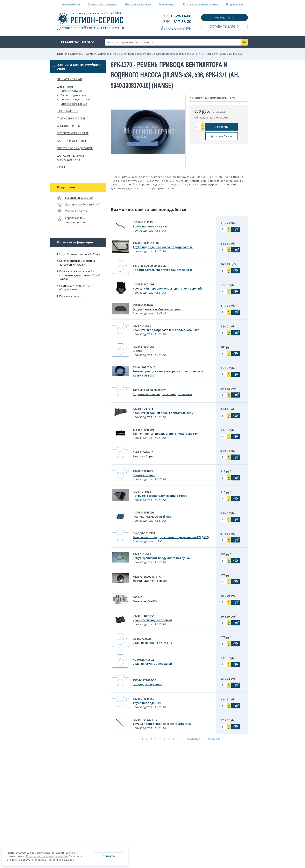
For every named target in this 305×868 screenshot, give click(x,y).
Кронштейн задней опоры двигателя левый (164, 413)
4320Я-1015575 (143, 222)
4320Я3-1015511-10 (146, 243)
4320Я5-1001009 (143, 284)
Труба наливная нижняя (150, 226)
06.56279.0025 (142, 639)
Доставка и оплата (138, 4)
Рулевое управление (73, 133)
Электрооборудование (75, 148)
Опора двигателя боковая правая (157, 309)
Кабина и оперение (72, 141)
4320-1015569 (142, 554)
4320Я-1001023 (143, 471)
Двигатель (65, 86)
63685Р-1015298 (143, 430)
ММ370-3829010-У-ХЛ (148, 577)
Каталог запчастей (75, 42)
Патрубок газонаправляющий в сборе (160, 496)
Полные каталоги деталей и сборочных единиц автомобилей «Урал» (80, 275)
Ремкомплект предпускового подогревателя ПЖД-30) (171, 537)
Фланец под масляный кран (153, 516)
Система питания (71, 91)
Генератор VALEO (145, 601)
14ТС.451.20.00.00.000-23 (149, 390)
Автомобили (71, 4)
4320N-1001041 (143, 409)
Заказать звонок (176, 27)
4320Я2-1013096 (143, 512)
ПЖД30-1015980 (144, 533)
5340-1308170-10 (144, 367)
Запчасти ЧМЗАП (70, 79)
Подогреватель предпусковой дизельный (162, 270)
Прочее (63, 167)
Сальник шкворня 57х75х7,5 (152, 643)
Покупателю (234, 4)
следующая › (195, 739)
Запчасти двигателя (73, 95)
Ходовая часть (69, 126)
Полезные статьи (70, 296)
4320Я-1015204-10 (145, 720)
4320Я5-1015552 (143, 699)
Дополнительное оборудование (71, 158)
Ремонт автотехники (102, 4)
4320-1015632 (142, 492)
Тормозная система (73, 118)
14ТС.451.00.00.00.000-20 (149, 266)
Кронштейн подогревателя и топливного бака (166, 330)
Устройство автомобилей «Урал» (80, 254)
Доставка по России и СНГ (83, 204)
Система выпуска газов (75, 99)
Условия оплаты (76, 211)
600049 (137, 597)
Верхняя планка (144, 475)
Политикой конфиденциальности (47, 856)
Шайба (138, 351)
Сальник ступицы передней (152, 664)
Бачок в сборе (143, 456)
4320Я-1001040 (143, 305)
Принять (109, 856)
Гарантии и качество (79, 198)
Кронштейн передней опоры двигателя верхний (167, 288)
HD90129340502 (143, 660)
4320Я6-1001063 (143, 347)
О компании (167, 4)
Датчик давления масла (150, 581)
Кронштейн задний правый (152, 620)
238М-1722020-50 (144, 680)
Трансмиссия (68, 111)
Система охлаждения (74, 104)
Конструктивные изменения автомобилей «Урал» (77, 263)
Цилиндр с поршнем (147, 684)
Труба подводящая (147, 703)
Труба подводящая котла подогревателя (163, 247)
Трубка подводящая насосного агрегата (162, 724)
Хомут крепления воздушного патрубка (161, 558)
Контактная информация (201, 4)
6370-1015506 (142, 326)
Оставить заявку (224, 26)
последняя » (213, 739)
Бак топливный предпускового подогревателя (166, 434)
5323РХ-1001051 (144, 616)
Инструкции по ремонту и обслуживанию (75, 288)
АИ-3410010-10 (143, 452)
